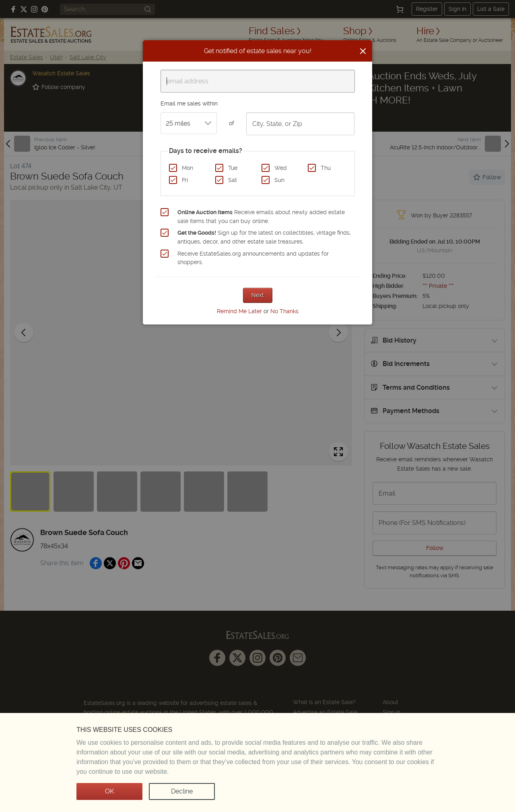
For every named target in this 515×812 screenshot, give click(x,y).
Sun (279, 180)
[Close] (363, 51)
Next (258, 295)
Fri (185, 180)
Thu (326, 168)
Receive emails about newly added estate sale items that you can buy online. (261, 217)
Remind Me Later (239, 311)
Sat (233, 180)
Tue (233, 168)
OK (109, 791)
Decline (182, 791)
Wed (281, 168)
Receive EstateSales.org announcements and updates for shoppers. (253, 258)
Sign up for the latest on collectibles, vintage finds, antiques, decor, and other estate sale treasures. (264, 237)
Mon (187, 168)
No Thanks (284, 311)
